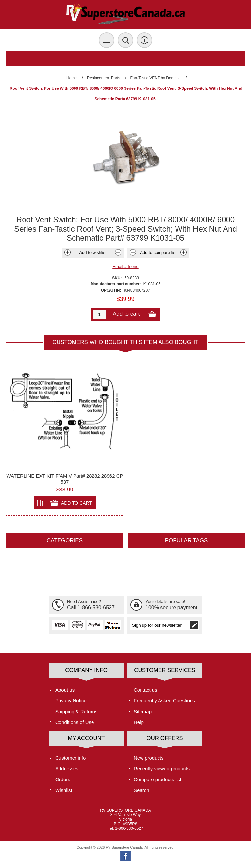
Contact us (145, 690)
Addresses (67, 769)
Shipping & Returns (76, 711)
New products (149, 758)
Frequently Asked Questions (164, 701)
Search (142, 790)
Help (139, 722)
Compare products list (158, 779)
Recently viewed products (162, 769)
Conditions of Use (75, 722)
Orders (63, 779)
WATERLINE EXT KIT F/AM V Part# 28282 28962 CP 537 (65, 479)
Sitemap (143, 711)
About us (65, 690)
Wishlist (64, 790)
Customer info (70, 758)
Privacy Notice (71, 701)
